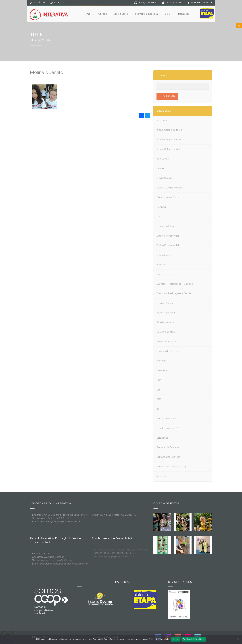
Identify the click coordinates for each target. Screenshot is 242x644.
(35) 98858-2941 (121, 553)
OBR (159, 399)
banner (160, 168)
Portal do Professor (202, 3)
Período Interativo (166, 419)
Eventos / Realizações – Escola (174, 293)
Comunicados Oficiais (168, 197)
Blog (168, 14)
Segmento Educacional (147, 14)
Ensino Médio (164, 255)
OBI (158, 390)
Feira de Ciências (166, 303)
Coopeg (102, 14)
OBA (159, 380)
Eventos (161, 265)
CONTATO (60, 3)
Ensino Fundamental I (168, 236)
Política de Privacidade (194, 639)
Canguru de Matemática (170, 188)
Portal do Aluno (174, 3)
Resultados (184, 14)
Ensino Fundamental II (168, 245)
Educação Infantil (166, 226)
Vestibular (162, 476)
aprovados (163, 159)
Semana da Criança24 (169, 447)
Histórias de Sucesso (168, 351)
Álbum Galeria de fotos (169, 130)
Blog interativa (164, 178)
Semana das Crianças (168, 457)
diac (159, 217)
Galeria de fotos (165, 322)
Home (87, 14)
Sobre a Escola (121, 14)
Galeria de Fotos (166, 332)
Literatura (162, 370)
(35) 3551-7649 (102, 553)
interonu (161, 361)
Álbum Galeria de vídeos (170, 149)
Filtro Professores (166, 313)
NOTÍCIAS (40, 3)
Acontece (162, 120)
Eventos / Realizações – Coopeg (175, 284)
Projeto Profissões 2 (167, 428)
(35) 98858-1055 (63, 560)
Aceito (175, 639)
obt (158, 409)
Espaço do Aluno (147, 3)
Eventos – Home (165, 274)
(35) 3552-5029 (44, 560)
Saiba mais (162, 438)
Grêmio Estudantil (166, 341)
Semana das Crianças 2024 (171, 467)
